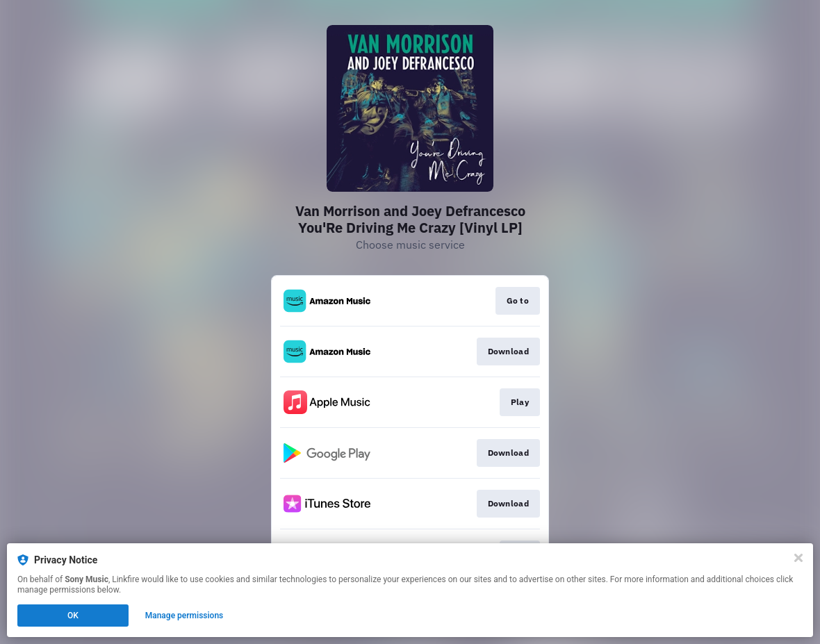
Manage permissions (184, 616)
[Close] (798, 558)
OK (73, 616)
